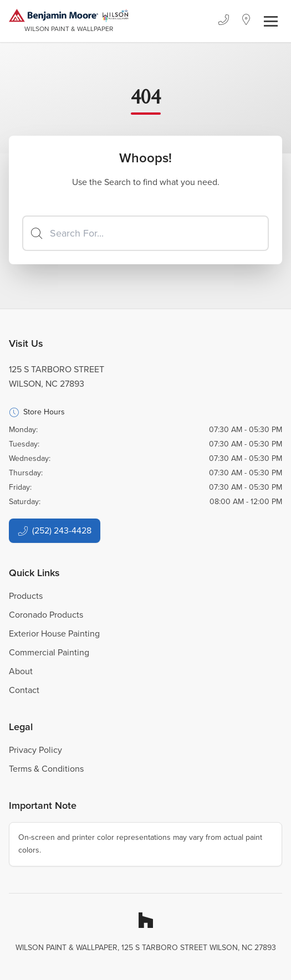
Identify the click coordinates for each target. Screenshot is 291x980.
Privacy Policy (35, 750)
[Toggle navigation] (271, 21)
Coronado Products (46, 615)
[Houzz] (146, 920)
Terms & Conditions (46, 769)
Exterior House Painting (54, 633)
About (21, 671)
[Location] (246, 21)
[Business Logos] (69, 21)
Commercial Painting (49, 652)
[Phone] (223, 21)
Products (26, 596)
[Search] (145, 233)
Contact (24, 690)
